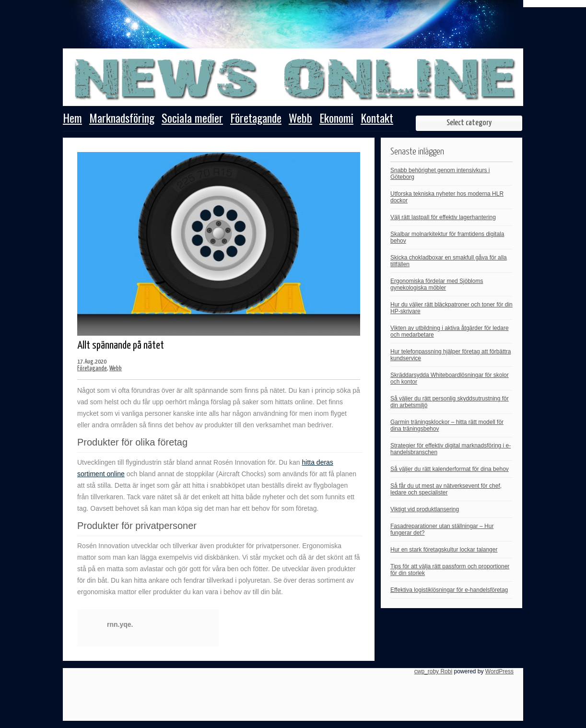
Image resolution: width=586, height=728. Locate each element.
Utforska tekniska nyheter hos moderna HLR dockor (447, 197)
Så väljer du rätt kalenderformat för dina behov (450, 469)
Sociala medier (192, 119)
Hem (72, 119)
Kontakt (377, 119)
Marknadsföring (122, 119)
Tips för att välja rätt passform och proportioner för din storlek (450, 570)
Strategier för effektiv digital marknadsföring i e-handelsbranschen (451, 449)
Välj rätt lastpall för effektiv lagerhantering (443, 217)
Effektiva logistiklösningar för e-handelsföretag (449, 590)
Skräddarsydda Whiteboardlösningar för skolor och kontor (450, 378)
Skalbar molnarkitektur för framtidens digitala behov (447, 237)
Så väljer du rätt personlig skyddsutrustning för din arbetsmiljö (450, 402)
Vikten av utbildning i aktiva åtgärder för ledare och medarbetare (450, 331)
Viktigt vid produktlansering (425, 509)
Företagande (256, 119)
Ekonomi (336, 119)
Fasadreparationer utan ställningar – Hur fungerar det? (442, 529)
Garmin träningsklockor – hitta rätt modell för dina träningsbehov (447, 425)
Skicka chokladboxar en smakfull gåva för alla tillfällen (449, 261)
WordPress (499, 671)
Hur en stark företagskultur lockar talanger (444, 550)
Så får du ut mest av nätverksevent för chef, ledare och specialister (446, 489)
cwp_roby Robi (433, 671)
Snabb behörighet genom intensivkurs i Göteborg (440, 174)
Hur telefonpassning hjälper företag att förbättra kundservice (451, 355)
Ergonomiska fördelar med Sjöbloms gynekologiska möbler (437, 284)
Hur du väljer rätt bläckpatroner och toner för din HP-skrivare (451, 308)
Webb (300, 119)
